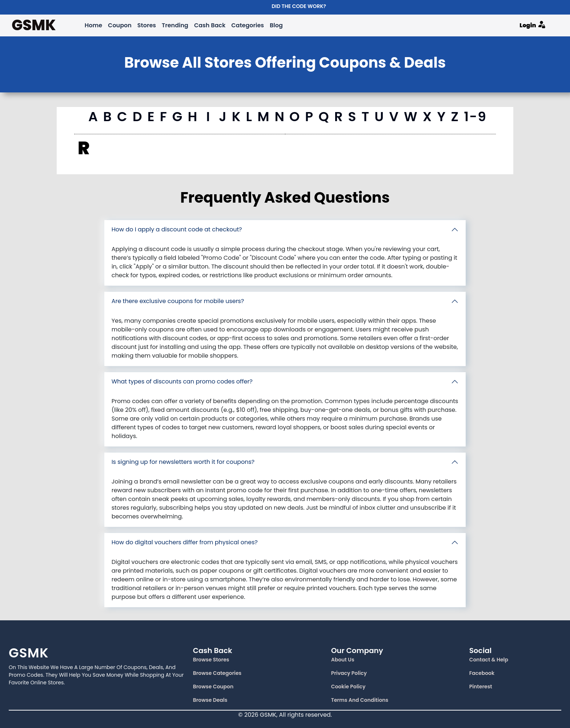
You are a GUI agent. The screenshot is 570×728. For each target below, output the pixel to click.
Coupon (120, 25)
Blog (276, 25)
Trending (175, 25)
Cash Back (210, 25)
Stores (147, 25)
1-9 (475, 117)
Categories (248, 25)
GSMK (34, 25)
